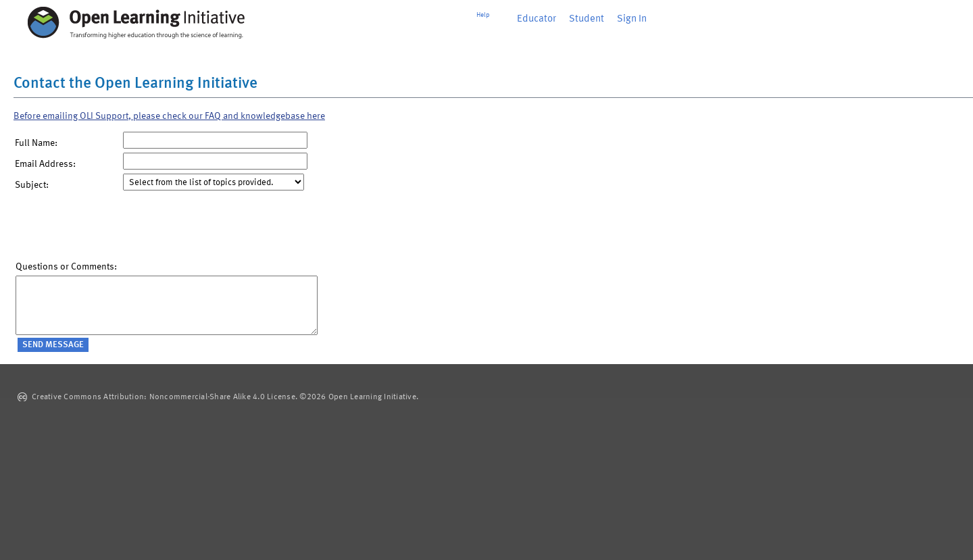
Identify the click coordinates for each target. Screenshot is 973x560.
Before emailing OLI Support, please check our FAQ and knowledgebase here (169, 116)
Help (483, 15)
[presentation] (118, 229)
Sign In (632, 19)
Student (587, 19)
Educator (537, 19)
